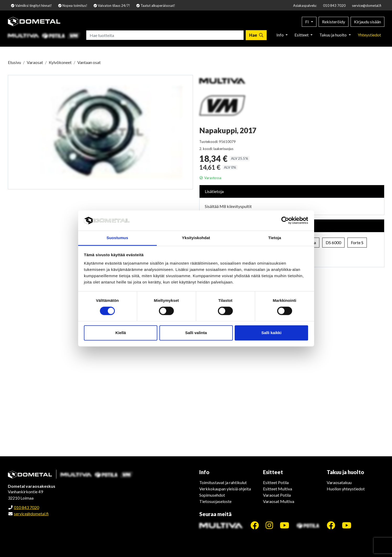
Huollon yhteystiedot (346, 489)
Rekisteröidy (334, 22)
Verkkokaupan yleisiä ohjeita (225, 489)
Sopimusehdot (212, 495)
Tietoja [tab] (275, 238)
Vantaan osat (89, 62)
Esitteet (302, 35)
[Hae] (256, 35)
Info (280, 35)
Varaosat (35, 62)
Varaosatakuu (339, 482)
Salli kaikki (272, 333)
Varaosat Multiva (279, 501)
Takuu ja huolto (333, 35)
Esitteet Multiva (278, 489)
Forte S (357, 242)
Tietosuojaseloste (215, 501)
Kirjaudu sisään (367, 22)
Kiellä (121, 333)
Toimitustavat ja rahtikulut (223, 482)
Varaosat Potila (277, 495)
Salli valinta (196, 333)
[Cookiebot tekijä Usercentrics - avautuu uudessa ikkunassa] (285, 221)
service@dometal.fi (367, 6)
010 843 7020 (334, 6)
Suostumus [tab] (117, 238)
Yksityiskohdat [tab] (196, 238)
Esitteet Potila (276, 482)
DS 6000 (333, 242)
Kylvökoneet (60, 62)
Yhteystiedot (369, 35)
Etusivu (14, 62)
